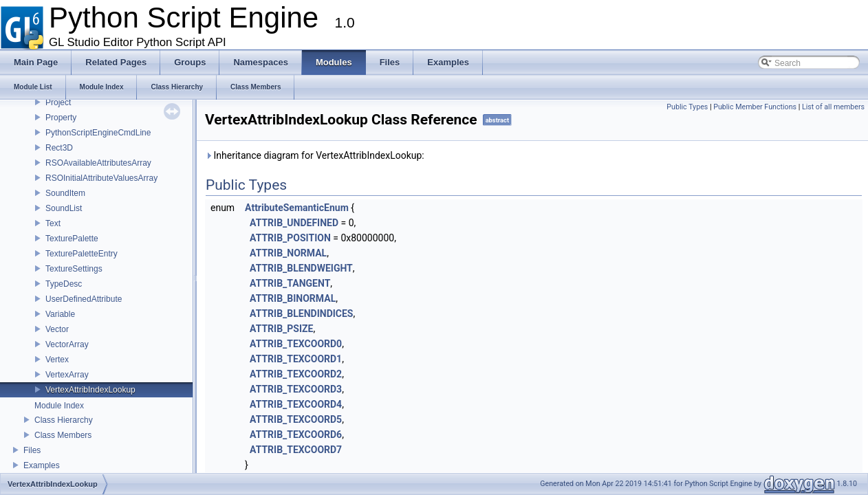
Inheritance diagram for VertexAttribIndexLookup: (315, 155)
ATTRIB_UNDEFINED (294, 223)
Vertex (57, 360)
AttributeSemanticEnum (297, 208)
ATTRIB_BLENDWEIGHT (301, 268)
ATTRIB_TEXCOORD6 (296, 434)
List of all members (833, 107)
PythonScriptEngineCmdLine (98, 133)
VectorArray (67, 344)
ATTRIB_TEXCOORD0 (296, 344)
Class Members (63, 435)
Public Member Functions (755, 107)
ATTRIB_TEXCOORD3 (296, 389)
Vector (57, 329)
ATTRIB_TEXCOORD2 (296, 374)
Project (58, 102)
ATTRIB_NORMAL (288, 253)
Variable (60, 314)
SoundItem (65, 193)
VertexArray (67, 375)
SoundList (64, 208)
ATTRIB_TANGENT (290, 283)
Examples (42, 465)
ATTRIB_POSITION (290, 238)
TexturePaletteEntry (82, 254)
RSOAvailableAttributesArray (98, 163)
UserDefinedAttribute (84, 299)
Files (32, 450)
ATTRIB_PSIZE (281, 329)
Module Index (59, 406)
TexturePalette (72, 239)
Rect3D (59, 148)
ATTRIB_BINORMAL (293, 298)
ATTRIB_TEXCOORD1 (296, 359)
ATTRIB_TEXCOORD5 (296, 419)
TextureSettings (74, 269)
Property (61, 118)
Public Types (687, 107)
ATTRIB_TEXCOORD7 (296, 450)
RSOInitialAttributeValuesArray (101, 178)
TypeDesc (64, 284)
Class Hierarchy (64, 420)
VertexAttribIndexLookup (90, 390)
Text (53, 223)
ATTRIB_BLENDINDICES (301, 313)
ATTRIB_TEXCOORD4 (296, 404)
